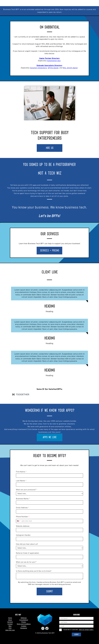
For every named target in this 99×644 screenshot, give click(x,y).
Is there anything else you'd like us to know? (34, 571)
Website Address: (23, 526)
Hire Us (49, 148)
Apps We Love (50, 437)
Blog (10, 626)
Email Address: (22, 508)
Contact (10, 624)
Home (10, 618)
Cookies (24, 626)
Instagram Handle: (23, 535)
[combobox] (19, 521)
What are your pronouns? (26, 490)
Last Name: (21, 481)
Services (10, 622)
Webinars (24, 618)
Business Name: (22, 499)
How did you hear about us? (27, 544)
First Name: (21, 472)
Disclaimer (24, 628)
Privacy (24, 622)
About (10, 620)
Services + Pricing (49, 251)
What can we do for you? (26, 562)
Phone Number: (22, 517)
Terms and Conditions (24, 624)
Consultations (24, 620)
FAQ (10, 628)
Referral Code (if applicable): (28, 553)
